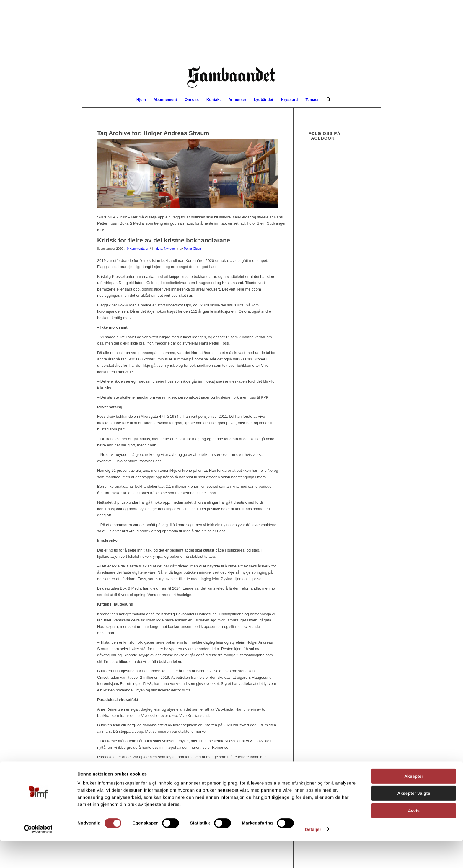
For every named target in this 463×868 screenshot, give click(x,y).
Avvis (414, 838)
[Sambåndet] (231, 79)
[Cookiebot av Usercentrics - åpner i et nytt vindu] (38, 856)
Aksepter (414, 803)
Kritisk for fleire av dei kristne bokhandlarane (164, 240)
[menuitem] (141, 100)
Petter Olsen (192, 249)
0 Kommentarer (138, 249)
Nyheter (169, 249)
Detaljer (313, 856)
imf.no (158, 249)
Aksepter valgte (414, 821)
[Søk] (327, 100)
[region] (231, 33)
